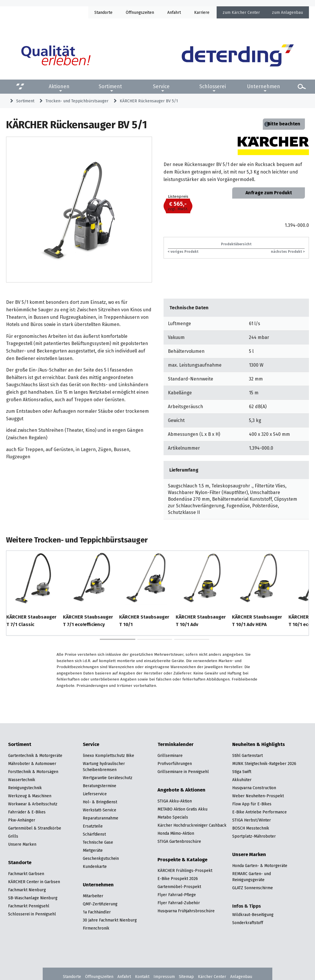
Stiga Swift (242, 772)
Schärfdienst (94, 834)
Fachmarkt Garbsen (26, 874)
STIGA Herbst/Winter (252, 820)
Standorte (103, 12)
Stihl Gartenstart (247, 755)
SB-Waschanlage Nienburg (33, 898)
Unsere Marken (22, 844)
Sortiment (110, 86)
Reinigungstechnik (25, 788)
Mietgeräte (93, 850)
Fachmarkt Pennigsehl (29, 906)
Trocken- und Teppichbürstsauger (77, 101)
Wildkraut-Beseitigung (253, 915)
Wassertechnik (22, 780)
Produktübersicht (236, 244)
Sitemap (186, 977)
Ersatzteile (93, 826)
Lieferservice (95, 794)
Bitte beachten (284, 124)
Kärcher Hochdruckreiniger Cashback (192, 825)
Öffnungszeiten (99, 977)
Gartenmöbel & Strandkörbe (35, 828)
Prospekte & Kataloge (182, 860)
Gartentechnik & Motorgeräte (35, 755)
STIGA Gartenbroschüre (179, 841)
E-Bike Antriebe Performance (259, 812)
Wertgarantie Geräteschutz (108, 778)
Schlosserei (213, 86)
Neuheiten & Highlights (259, 745)
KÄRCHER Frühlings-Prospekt (185, 870)
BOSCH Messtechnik (251, 828)
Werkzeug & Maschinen (30, 796)
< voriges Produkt (183, 251)
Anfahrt (174, 12)
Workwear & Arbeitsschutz (33, 804)
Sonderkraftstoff (248, 923)
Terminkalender (176, 745)
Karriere (202, 12)
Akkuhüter (242, 780)
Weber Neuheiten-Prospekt (258, 796)
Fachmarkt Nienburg (27, 890)
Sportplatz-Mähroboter (254, 836)
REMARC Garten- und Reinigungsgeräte (252, 877)
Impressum (164, 977)
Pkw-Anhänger (22, 820)
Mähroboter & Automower (32, 764)
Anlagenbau (292, 12)
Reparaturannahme (101, 818)
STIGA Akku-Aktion (175, 801)
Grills (13, 836)
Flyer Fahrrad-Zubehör (179, 903)
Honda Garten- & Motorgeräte (260, 866)
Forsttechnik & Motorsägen (33, 772)
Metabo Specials (173, 817)
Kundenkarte (95, 866)
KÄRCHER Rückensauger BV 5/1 (149, 101)
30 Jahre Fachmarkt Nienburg (110, 920)
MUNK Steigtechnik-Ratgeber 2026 (264, 764)
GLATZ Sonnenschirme (253, 888)
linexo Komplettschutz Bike (108, 755)
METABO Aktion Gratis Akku (182, 809)
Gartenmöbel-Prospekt (179, 887)
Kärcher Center (246, 12)
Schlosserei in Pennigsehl (32, 914)
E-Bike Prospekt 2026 (178, 879)
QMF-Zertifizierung (100, 904)
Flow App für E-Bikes (252, 804)
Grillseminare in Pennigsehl (183, 772)
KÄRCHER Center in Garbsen (34, 882)
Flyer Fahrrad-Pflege (177, 895)
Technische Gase (98, 842)
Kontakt (142, 977)
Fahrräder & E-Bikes (27, 812)
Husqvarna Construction (254, 788)
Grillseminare (170, 755)
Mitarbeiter (93, 896)
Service (161, 86)
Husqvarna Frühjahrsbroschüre (186, 911)
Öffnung (133, 12)
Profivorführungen (175, 764)
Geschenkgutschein (101, 858)
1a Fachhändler (97, 912)
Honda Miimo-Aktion (176, 833)
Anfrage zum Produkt (269, 193)
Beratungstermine (100, 786)
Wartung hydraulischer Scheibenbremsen (104, 767)
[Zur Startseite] (238, 55)
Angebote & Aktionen (181, 790)
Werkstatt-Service (100, 810)
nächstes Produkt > (288, 251)
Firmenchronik (96, 928)
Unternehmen (264, 86)
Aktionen (59, 86)
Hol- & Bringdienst (100, 802)
